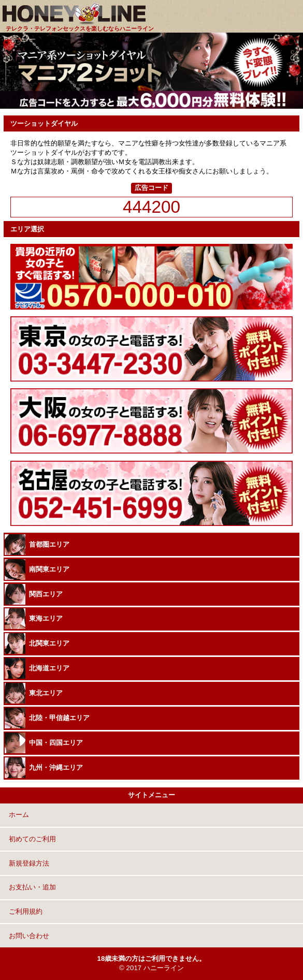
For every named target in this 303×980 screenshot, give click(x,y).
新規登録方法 (28, 863)
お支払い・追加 (31, 887)
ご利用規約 (25, 911)
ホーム (18, 815)
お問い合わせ (28, 936)
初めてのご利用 (31, 839)
